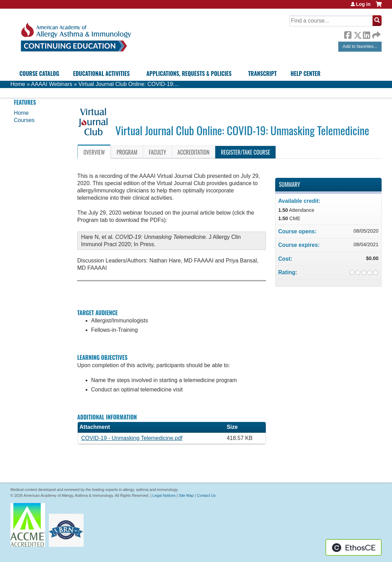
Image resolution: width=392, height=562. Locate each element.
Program (127, 152)
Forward (376, 33)
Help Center (305, 74)
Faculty (157, 152)
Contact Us (206, 495)
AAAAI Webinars (52, 84)
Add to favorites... (360, 46)
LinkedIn (366, 34)
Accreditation (193, 152)
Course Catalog (39, 74)
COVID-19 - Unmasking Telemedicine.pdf (132, 438)
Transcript (262, 74)
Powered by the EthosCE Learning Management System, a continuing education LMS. (354, 547)
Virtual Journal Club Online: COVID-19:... (129, 84)
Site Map (186, 495)
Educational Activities (101, 74)
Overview (94, 152)
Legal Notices (164, 495)
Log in (363, 4)
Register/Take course (245, 152)
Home (18, 84)
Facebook (348, 34)
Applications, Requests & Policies (189, 74)
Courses (24, 120)
